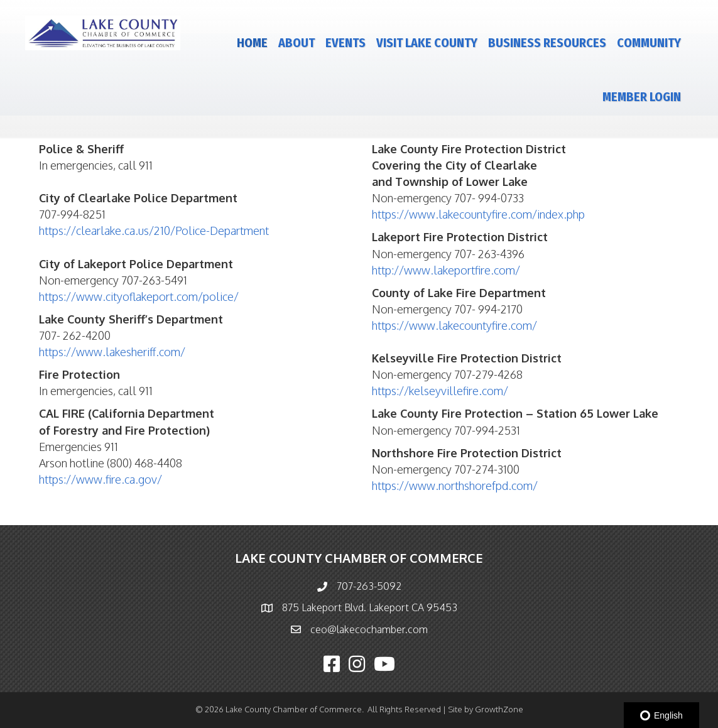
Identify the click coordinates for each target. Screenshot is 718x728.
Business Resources (547, 43)
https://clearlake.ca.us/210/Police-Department (154, 231)
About (296, 43)
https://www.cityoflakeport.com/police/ (139, 296)
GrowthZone (499, 709)
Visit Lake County (427, 43)
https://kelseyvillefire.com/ (440, 391)
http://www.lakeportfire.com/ (446, 270)
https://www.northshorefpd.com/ (455, 486)
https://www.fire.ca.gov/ (101, 479)
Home (252, 43)
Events (345, 43)
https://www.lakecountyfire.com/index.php (478, 214)
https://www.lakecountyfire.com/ (454, 325)
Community (649, 43)
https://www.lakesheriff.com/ (112, 352)
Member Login (642, 97)
